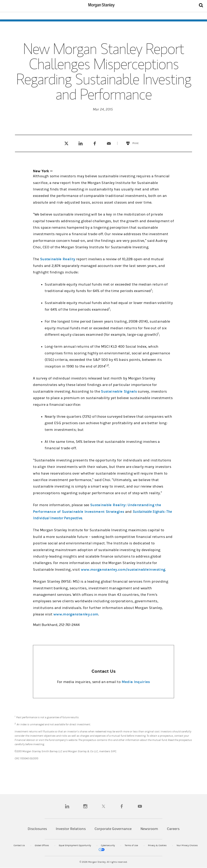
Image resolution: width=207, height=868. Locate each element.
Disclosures (37, 829)
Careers (173, 829)
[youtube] (140, 806)
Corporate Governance (113, 829)
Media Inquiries (136, 682)
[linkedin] (67, 806)
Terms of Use (132, 845)
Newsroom (149, 829)
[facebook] (122, 806)
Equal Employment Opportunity (75, 845)
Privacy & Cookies (158, 845)
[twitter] (103, 806)
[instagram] (85, 806)
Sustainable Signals (119, 392)
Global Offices (42, 845)
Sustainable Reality (58, 259)
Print (138, 141)
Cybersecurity (108, 845)
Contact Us (20, 845)
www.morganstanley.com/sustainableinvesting (123, 570)
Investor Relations (71, 829)
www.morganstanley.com (76, 614)
